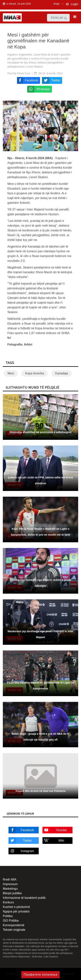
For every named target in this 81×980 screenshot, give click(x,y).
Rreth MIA (10, 880)
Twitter (20, 841)
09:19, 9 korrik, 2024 (51, 73)
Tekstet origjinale (14, 930)
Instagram (21, 851)
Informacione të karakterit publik (24, 898)
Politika (8, 916)
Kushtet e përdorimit (16, 907)
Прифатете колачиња (41, 975)
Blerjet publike (12, 893)
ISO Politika (11, 921)
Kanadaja (62, 373)
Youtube (55, 830)
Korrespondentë (14, 925)
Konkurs (8, 902)
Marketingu (10, 889)
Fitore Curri (24, 73)
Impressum (10, 884)
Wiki (53, 841)
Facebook (21, 830)
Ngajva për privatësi (16, 911)
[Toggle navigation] (74, 17)
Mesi (11, 373)
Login (74, 4)
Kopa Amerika (35, 373)
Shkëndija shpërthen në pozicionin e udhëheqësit (40, 432)
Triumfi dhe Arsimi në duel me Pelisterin (40, 791)
